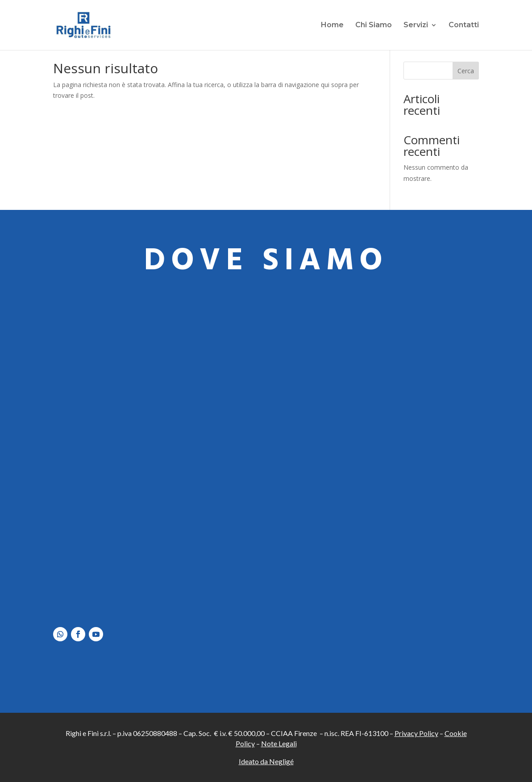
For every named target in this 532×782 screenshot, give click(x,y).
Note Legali (279, 743)
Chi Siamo (374, 25)
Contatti (464, 25)
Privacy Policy (416, 733)
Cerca (466, 71)
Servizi (416, 25)
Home (332, 25)
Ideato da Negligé (266, 761)
